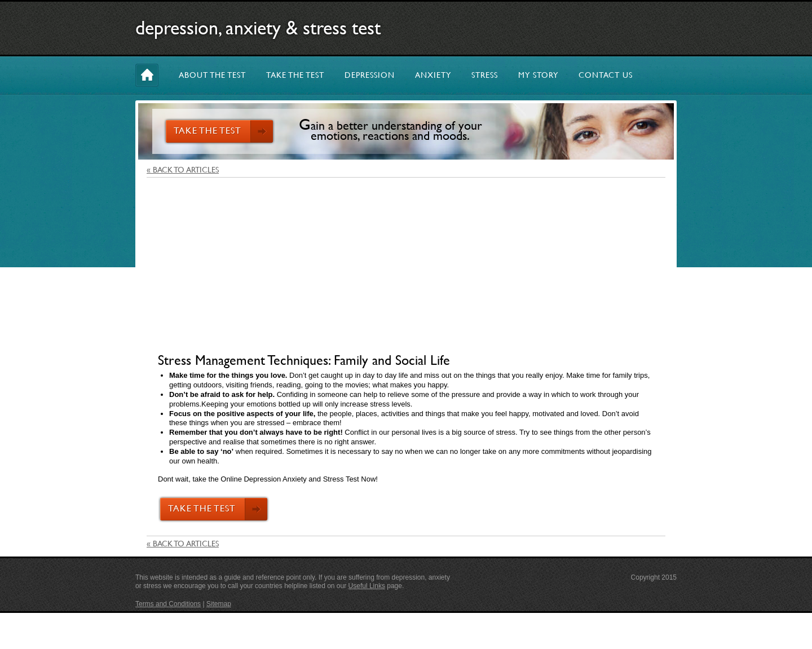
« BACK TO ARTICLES (183, 170)
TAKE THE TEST (295, 75)
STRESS (485, 75)
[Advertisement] (406, 268)
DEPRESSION (370, 75)
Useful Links (367, 586)
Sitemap (219, 604)
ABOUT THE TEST (212, 75)
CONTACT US (606, 75)
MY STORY (538, 75)
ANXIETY (433, 75)
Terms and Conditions (168, 604)
